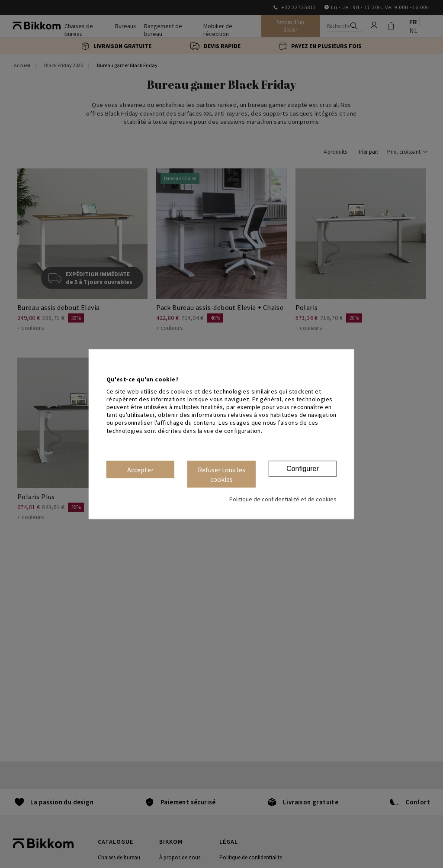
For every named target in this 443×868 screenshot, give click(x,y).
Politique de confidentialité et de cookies (283, 499)
